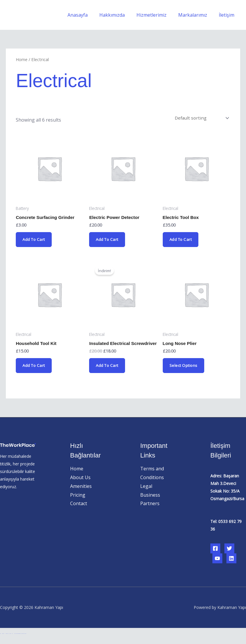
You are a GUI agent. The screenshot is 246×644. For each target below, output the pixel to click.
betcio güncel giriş (7, 641)
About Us (80, 485)
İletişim (228, 15)
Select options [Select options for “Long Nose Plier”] (184, 368)
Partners (150, 511)
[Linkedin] (231, 566)
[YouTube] (217, 566)
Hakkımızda (120, 15)
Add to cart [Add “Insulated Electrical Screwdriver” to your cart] (108, 373)
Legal (146, 493)
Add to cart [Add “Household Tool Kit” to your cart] (35, 368)
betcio (0, 641)
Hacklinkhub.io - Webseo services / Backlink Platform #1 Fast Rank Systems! (20, 641)
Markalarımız (196, 15)
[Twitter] (229, 556)
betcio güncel (3, 641)
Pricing (78, 502)
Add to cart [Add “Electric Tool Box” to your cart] (182, 241)
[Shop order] (201, 118)
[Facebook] (215, 556)
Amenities (81, 493)
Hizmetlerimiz (157, 15)
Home (22, 59)
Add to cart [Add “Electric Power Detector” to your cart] (108, 241)
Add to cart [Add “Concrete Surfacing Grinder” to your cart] (35, 241)
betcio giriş (10, 641)
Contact (79, 511)
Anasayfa (88, 15)
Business (150, 502)
